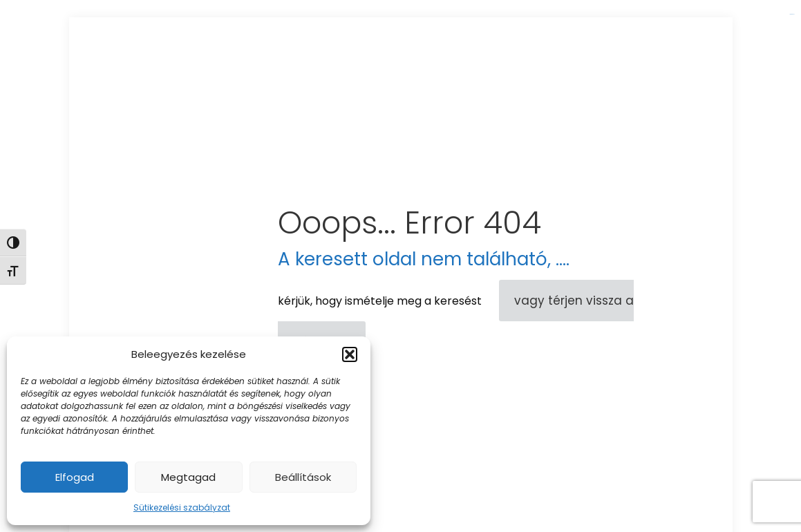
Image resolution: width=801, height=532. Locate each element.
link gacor (792, 14)
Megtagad (188, 477)
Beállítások (303, 477)
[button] (350, 354)
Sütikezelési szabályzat (182, 507)
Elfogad (75, 477)
